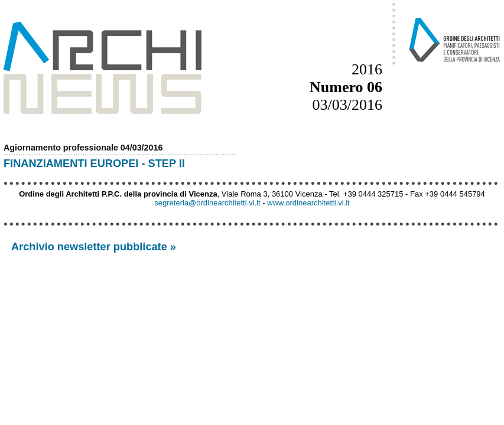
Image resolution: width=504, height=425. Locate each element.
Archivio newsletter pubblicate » (94, 247)
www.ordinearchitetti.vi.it (308, 203)
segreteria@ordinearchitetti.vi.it (207, 203)
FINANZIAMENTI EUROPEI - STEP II (94, 164)
